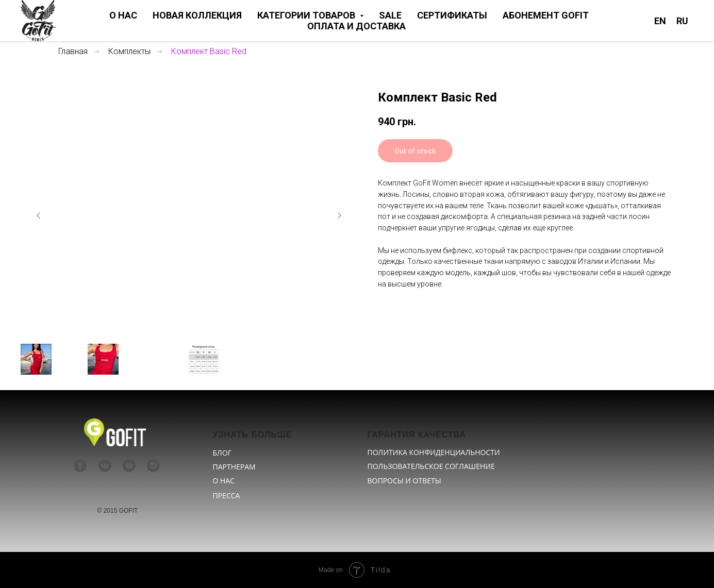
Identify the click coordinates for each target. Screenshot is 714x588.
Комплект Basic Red (209, 51)
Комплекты (129, 51)
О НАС (123, 15)
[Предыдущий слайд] (39, 215)
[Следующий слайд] (339, 215)
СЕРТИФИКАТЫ (452, 15)
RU (682, 21)
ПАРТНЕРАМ (234, 467)
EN (660, 21)
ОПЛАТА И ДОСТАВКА (356, 26)
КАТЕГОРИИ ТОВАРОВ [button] (307, 15)
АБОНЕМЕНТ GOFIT (546, 15)
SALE (390, 15)
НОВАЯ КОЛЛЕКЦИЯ (197, 15)
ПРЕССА (227, 495)
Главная (73, 51)
